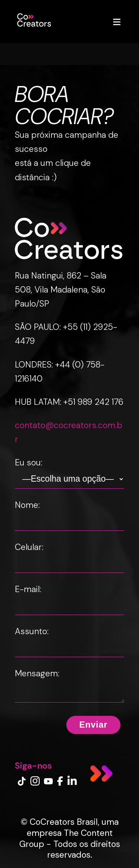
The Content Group (66, 838)
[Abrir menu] (117, 21)
